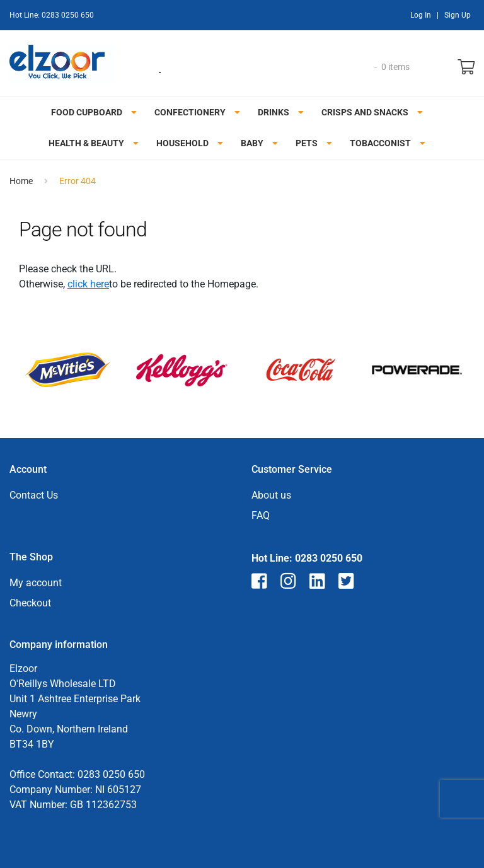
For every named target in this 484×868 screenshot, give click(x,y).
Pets (307, 143)
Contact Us (34, 495)
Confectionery (190, 112)
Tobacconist (380, 143)
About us (271, 495)
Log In (421, 15)
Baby (252, 143)
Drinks (274, 112)
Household (182, 143)
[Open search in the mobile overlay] (259, 67)
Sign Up (458, 15)
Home (21, 181)
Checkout (30, 603)
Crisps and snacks (365, 112)
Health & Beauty (86, 143)
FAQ (261, 515)
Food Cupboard (87, 112)
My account (36, 583)
